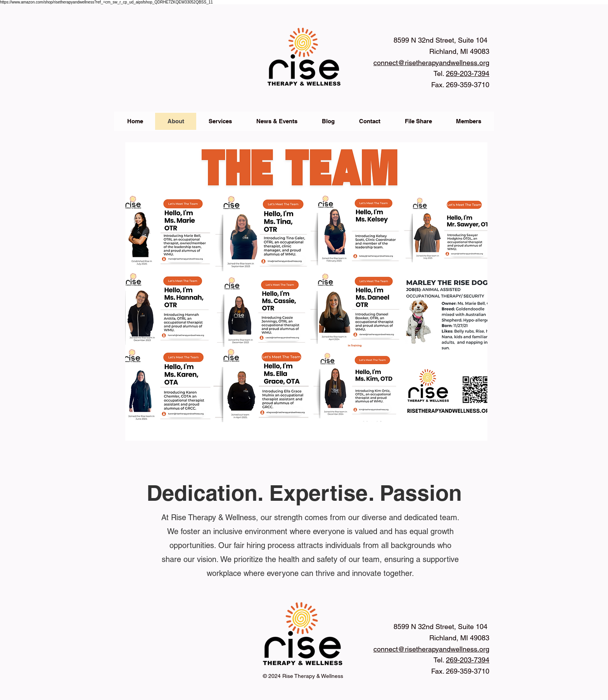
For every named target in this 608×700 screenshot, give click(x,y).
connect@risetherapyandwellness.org (431, 63)
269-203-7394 (468, 660)
